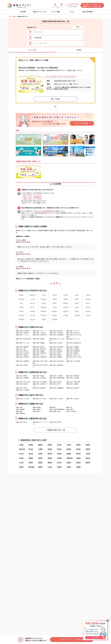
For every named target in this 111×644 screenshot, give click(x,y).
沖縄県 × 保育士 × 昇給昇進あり (40, 353)
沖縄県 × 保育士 (19, 407)
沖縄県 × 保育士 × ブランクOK (23, 343)
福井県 (50, 454)
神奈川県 (22, 449)
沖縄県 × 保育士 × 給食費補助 (22, 361)
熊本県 (21, 467)
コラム (72, 12)
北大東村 (32, 315)
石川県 (21, 454)
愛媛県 (50, 463)
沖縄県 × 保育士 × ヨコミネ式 (73, 331)
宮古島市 (44, 299)
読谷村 (32, 307)
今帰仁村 (32, 303)
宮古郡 (88, 315)
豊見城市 (21, 299)
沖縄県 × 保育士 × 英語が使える (73, 333)
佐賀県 (69, 467)
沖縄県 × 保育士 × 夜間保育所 (22, 347)
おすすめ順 (32, 50)
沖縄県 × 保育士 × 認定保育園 (39, 378)
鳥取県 (40, 463)
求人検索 (23, 12)
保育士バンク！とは (39, 12)
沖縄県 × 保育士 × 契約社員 (55, 422)
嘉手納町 (44, 307)
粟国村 (77, 311)
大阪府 (21, 458)
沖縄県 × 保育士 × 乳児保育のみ (56, 333)
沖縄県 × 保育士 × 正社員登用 (22, 353)
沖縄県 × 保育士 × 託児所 (55, 384)
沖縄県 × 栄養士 (19, 411)
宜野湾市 (32, 295)
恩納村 (55, 303)
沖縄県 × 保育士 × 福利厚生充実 (40, 335)
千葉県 (40, 449)
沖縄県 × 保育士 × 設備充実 (22, 355)
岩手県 (59, 445)
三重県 (88, 454)
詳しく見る (55, 99)
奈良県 (59, 458)
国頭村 (77, 299)
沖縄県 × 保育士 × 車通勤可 (39, 339)
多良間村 (21, 320)
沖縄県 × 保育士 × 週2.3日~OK (73, 355)
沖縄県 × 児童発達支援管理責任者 (57, 409)
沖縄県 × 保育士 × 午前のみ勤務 (56, 361)
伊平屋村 (44, 315)
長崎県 (40, 467)
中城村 (77, 307)
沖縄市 (88, 295)
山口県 (21, 463)
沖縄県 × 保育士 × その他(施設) (23, 390)
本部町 (44, 303)
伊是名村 (55, 315)
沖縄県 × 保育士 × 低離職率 (39, 351)
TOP (10, 17)
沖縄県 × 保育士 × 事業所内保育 (73, 382)
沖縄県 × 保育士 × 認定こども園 (23, 382)
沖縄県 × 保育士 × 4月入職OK (56, 343)
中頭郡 (21, 307)
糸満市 (77, 295)
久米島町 (66, 315)
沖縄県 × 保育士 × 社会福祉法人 (23, 331)
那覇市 (21, 295)
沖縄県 (14, 17)
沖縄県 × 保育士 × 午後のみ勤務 (73, 361)
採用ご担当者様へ (88, 12)
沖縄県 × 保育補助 (37, 407)
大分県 (50, 467)
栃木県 (59, 449)
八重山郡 (32, 320)
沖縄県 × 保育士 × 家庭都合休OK (40, 357)
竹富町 (44, 320)
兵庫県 (31, 458)
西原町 (88, 307)
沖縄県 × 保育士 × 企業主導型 (73, 388)
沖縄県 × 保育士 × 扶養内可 (55, 349)
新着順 (79, 50)
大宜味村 (88, 299)
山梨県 (40, 454)
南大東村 (21, 315)
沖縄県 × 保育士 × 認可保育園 (73, 376)
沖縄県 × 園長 (52, 407)
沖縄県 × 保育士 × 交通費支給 (56, 357)
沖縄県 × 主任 (69, 407)
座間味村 (66, 311)
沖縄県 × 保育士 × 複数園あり (73, 353)
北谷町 (55, 307)
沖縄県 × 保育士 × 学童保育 (22, 384)
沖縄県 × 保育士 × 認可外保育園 (40, 382)
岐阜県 (78, 454)
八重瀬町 (77, 315)
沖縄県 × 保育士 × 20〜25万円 (39, 399)
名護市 (66, 295)
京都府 (40, 458)
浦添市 (55, 295)
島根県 (31, 463)
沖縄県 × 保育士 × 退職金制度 (56, 351)
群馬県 (69, 449)
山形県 (69, 445)
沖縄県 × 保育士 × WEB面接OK (23, 357)
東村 (21, 303)
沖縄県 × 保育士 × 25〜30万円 (56, 399)
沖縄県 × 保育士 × (32, 195)
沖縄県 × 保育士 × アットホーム (40, 355)
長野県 (88, 449)
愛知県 (59, 454)
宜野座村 (66, 303)
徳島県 (69, 463)
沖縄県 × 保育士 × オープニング (73, 339)
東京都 (88, 445)
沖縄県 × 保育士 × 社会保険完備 (56, 335)
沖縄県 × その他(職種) (71, 411)
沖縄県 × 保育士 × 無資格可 (39, 347)
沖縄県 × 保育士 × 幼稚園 (21, 376)
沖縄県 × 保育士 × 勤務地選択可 (73, 351)
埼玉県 (31, 449)
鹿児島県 (31, 467)
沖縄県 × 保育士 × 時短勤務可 (22, 333)
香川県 (59, 463)
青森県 (50, 445)
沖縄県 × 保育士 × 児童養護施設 (56, 388)
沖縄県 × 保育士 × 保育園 (38, 376)
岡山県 (88, 458)
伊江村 (88, 303)
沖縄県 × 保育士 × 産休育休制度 (56, 347)
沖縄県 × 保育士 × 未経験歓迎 (73, 347)
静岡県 (69, 454)
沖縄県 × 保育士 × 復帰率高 (55, 355)
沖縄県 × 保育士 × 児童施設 (72, 384)
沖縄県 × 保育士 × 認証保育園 (22, 378)
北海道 (21, 445)
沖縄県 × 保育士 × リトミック (22, 335)
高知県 (78, 463)
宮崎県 (59, 467)
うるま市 (32, 299)
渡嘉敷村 (55, 311)
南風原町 (44, 311)
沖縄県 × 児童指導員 (20, 413)
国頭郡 (66, 299)
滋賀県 (50, 458)
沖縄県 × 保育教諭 (37, 409)
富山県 (31, 454)
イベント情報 (55, 12)
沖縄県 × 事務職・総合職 (55, 411)
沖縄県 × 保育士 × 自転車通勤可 (56, 365)
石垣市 (44, 295)
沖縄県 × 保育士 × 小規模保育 (73, 378)
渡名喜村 (88, 311)
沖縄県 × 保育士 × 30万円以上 (73, 399)
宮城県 (31, 445)
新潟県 (78, 449)
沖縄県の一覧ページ (27, 203)
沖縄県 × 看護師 (70, 409)
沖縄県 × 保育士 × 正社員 (21, 422)
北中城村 (66, 307)
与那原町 (32, 311)
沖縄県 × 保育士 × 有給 (21, 349)
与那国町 (55, 320)
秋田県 (78, 445)
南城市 (55, 299)
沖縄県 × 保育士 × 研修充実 (55, 353)
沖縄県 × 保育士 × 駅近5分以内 (39, 349)
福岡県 (88, 463)
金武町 (77, 303)
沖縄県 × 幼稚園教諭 (20, 409)
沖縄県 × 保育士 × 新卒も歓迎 (56, 331)
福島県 (40, 445)
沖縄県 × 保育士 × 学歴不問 (22, 365)
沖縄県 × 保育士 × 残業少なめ (22, 351)
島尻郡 (21, 311)
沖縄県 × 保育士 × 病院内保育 (39, 388)
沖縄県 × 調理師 (36, 411)
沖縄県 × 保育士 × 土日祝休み (39, 333)
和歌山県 (70, 458)
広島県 (78, 458)
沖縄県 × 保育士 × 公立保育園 (56, 376)
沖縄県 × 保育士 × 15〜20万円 (23, 399)
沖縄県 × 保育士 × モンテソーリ (40, 331)
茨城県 (50, 449)
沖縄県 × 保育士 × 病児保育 (55, 382)
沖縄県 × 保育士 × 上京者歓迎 (73, 349)
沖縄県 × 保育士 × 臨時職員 (39, 343)
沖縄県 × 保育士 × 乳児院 (21, 388)
